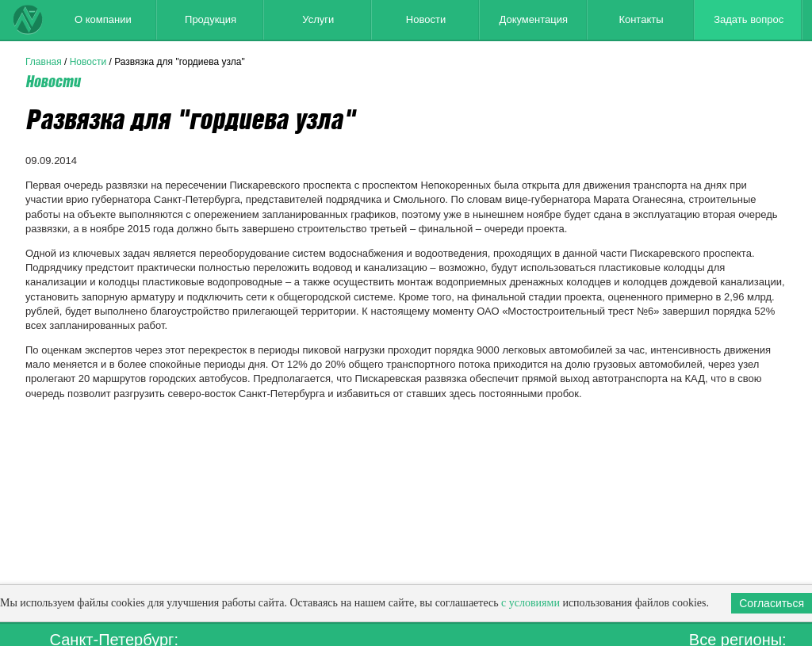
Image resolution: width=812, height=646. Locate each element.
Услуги (318, 19)
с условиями (530, 603)
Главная (44, 62)
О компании (103, 19)
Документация (533, 19)
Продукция (211, 19)
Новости (426, 19)
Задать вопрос (749, 19)
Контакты (641, 19)
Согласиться (772, 603)
